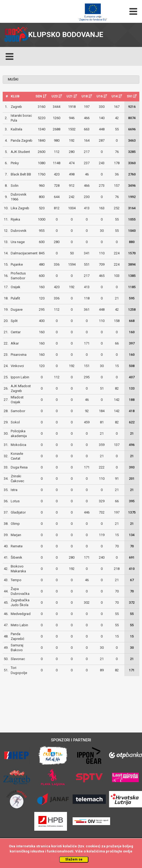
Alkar (15, 343)
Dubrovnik (19, 231)
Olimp (15, 524)
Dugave (17, 310)
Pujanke (17, 264)
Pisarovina (19, 355)
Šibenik (16, 557)
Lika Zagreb (20, 208)
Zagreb (16, 107)
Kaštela (16, 129)
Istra (14, 490)
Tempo (16, 580)
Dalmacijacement (24, 253)
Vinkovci (17, 366)
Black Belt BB (21, 174)
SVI (132, 96)
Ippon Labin (20, 377)
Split (14, 321)
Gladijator (18, 512)
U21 (72, 96)
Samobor (18, 411)
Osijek (16, 287)
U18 (87, 96)
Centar (16, 332)
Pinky (15, 163)
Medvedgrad (21, 614)
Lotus (15, 501)
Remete (17, 546)
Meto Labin (19, 625)
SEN (41, 96)
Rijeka (15, 219)
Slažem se (74, 859)
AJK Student (20, 152)
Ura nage (18, 242)
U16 (102, 96)
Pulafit (15, 298)
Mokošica (18, 445)
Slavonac (18, 659)
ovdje (128, 851)
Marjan (16, 535)
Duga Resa (19, 467)
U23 (57, 96)
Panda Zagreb (22, 140)
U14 (117, 96)
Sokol (15, 422)
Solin (15, 186)
